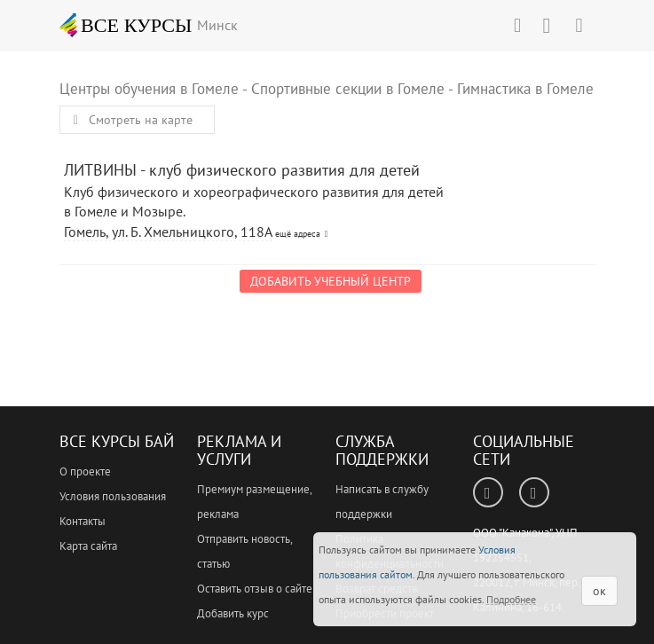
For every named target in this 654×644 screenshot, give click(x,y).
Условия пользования (113, 496)
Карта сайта (88, 546)
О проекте (85, 471)
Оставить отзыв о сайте (255, 589)
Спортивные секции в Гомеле (348, 89)
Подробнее (511, 599)
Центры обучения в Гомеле (149, 89)
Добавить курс (233, 613)
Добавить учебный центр (331, 281)
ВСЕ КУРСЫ (126, 25)
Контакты (83, 521)
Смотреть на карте (130, 120)
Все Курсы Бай (117, 441)
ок (599, 591)
